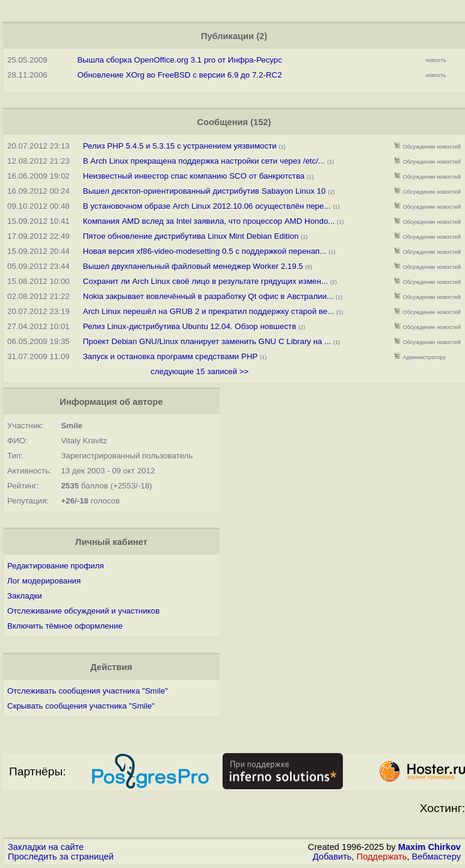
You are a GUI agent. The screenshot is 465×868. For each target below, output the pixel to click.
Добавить (332, 857)
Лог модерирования (44, 581)
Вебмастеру (436, 857)
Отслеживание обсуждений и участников (83, 611)
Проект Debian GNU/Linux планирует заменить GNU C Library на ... (207, 341)
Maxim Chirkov (430, 847)
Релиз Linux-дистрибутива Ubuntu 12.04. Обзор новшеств (190, 326)
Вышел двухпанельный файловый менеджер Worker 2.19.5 (193, 266)
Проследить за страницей (61, 857)
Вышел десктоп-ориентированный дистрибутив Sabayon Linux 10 (205, 191)
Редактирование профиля (56, 566)
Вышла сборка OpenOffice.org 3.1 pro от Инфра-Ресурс (180, 60)
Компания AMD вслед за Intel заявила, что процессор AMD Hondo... (209, 221)
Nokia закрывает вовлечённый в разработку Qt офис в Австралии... (208, 296)
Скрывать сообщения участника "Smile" (81, 706)
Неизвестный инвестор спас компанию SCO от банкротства (194, 176)
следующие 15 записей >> (199, 371)
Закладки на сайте (46, 847)
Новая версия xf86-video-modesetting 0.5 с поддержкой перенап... (205, 251)
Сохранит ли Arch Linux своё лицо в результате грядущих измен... (205, 281)
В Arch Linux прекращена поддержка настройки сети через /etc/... (204, 161)
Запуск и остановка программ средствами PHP (170, 356)
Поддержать (382, 857)
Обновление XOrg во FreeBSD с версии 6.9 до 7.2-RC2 (179, 75)
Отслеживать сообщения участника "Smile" (88, 691)
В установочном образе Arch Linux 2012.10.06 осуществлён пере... (207, 206)
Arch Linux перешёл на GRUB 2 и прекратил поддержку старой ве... (209, 311)
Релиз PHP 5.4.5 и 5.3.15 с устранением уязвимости (180, 146)
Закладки (25, 596)
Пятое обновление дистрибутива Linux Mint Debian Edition (192, 236)
